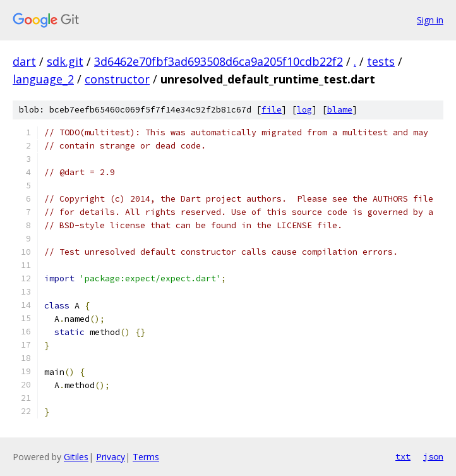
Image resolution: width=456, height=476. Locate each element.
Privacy (111, 457)
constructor (117, 79)
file (272, 110)
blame (340, 110)
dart (24, 61)
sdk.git (65, 61)
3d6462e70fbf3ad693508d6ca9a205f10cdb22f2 (219, 61)
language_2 (43, 79)
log (304, 110)
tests (381, 61)
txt (403, 456)
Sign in (430, 20)
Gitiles (76, 457)
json (433, 456)
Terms (146, 457)
